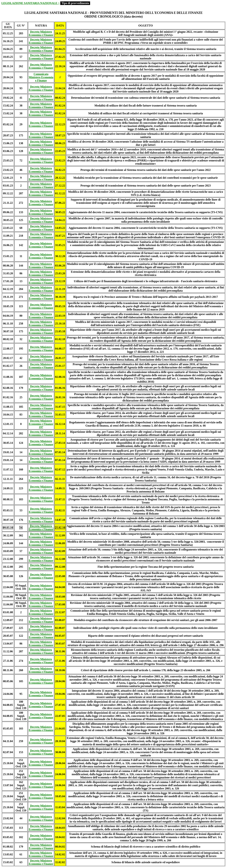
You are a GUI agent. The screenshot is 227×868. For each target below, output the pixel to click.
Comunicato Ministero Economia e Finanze (41, 77)
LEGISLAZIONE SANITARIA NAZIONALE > (31, 3)
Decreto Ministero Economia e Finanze (41, 33)
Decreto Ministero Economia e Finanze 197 (41, 424)
